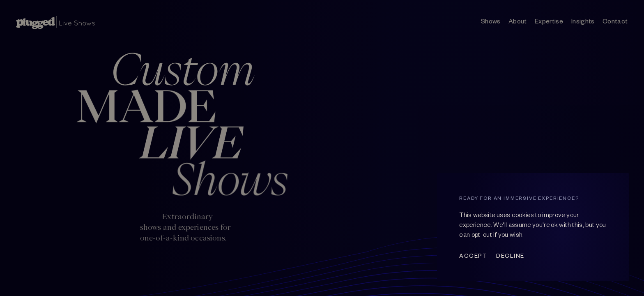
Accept (473, 256)
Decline (510, 256)
